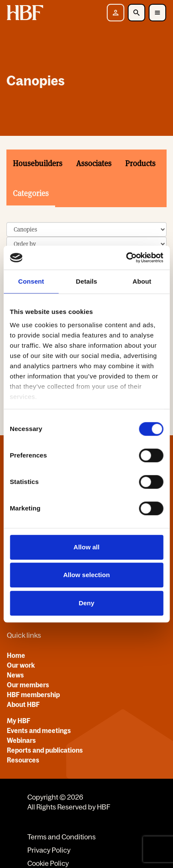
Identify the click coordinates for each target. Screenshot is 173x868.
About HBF (23, 704)
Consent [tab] (31, 281)
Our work (21, 665)
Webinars (21, 740)
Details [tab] (87, 281)
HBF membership (33, 695)
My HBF (19, 721)
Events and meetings (39, 730)
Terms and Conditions (62, 837)
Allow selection (86, 575)
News (15, 675)
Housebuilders (38, 163)
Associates (94, 163)
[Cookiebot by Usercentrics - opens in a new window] (126, 258)
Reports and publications (45, 750)
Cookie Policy (48, 863)
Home (16, 655)
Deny (86, 603)
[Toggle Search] (136, 13)
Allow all (86, 547)
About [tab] (142, 281)
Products (140, 163)
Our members (28, 685)
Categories (31, 193)
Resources (23, 760)
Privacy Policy (49, 850)
